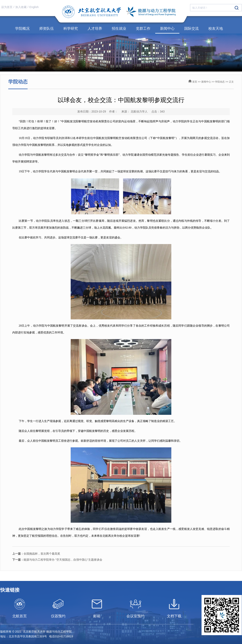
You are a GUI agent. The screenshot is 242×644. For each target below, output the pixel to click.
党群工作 (143, 29)
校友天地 (216, 29)
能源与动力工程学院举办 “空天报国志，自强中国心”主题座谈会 (57, 560)
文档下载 (174, 616)
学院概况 (22, 29)
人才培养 (95, 29)
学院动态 (220, 82)
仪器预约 (58, 616)
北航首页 (20, 616)
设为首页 (7, 7)
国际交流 (191, 29)
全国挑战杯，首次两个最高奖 (36, 554)
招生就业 (119, 29)
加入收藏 (21, 7)
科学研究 (71, 29)
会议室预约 (135, 616)
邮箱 (97, 616)
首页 (195, 82)
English (34, 7)
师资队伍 (47, 29)
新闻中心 (167, 29)
